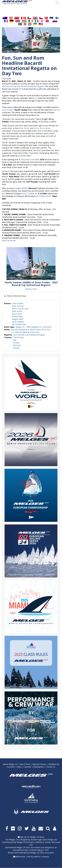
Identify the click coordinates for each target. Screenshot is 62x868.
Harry (36, 128)
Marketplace (39, 767)
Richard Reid (17, 316)
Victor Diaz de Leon (20, 309)
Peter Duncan (18, 306)
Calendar (28, 767)
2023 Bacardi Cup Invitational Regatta (29, 335)
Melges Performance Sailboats (30, 842)
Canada (16, 343)
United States (19, 337)
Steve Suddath (28, 193)
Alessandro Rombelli (29, 159)
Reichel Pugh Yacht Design (42, 840)
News (19, 767)
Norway (16, 348)
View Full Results (9, 241)
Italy (15, 340)
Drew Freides (8, 110)
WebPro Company (41, 857)
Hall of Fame (25, 764)
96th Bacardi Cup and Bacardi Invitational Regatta (23, 86)
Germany (17, 345)
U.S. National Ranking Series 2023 (25, 332)
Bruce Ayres (45, 128)
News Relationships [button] (16, 296)
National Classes (39, 764)
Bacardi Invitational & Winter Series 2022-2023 (31, 330)
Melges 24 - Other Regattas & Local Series (34, 327)
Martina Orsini (31, 289)
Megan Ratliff (21, 188)
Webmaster (20, 857)
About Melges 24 (10, 764)
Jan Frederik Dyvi (19, 324)
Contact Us (51, 767)
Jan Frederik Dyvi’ (43, 196)
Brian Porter (24, 128)
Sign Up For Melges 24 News (32, 837)
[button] (31, 264)
